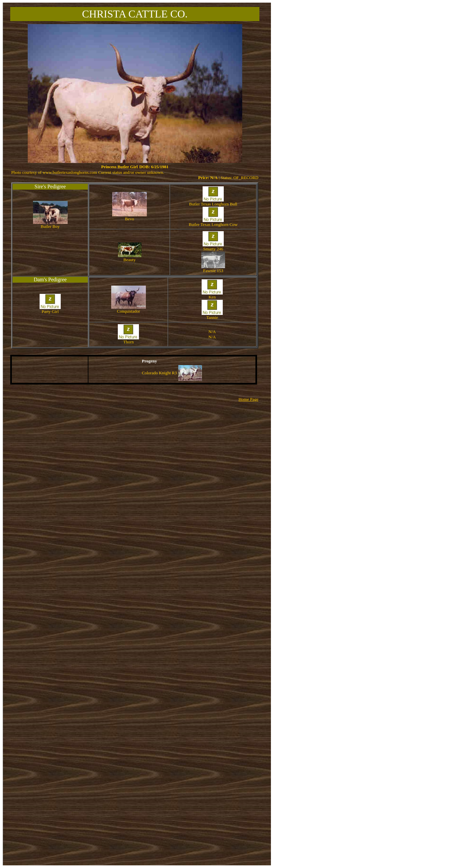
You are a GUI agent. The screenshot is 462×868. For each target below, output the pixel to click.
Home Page (248, 399)
